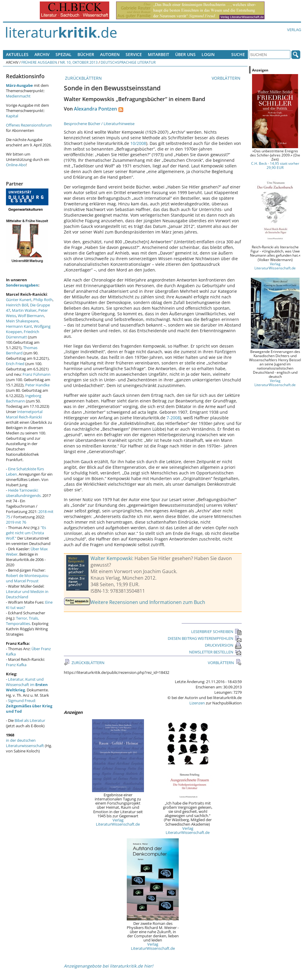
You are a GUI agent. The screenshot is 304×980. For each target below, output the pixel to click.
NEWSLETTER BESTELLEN (215, 652)
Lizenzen (197, 703)
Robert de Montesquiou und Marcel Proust (27, 578)
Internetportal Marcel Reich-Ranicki (24, 414)
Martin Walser (24, 310)
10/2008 (138, 143)
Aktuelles (17, 54)
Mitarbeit (159, 54)
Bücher (86, 54)
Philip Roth (43, 300)
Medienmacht (18, 96)
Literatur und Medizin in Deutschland (27, 594)
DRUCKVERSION (223, 645)
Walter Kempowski (111, 558)
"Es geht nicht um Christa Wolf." (26, 533)
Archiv (42, 54)
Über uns (185, 54)
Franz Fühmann (37, 374)
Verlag (294, 30)
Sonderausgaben (22, 285)
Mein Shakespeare (22, 321)
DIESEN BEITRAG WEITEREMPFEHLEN (205, 638)
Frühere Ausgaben (39, 62)
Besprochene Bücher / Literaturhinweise (99, 124)
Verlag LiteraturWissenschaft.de (118, 822)
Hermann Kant (19, 326)
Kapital (12, 116)
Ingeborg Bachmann (24, 398)
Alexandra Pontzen (95, 109)
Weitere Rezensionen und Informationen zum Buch (148, 602)
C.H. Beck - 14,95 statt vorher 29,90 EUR (275, 165)
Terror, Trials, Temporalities (22, 621)
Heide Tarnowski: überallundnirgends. (24, 493)
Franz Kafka (16, 665)
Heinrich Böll (17, 305)
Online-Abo (16, 165)
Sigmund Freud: (29, 706)
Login (208, 54)
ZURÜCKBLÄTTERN (83, 78)
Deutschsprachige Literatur (128, 62)
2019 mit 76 (16, 522)
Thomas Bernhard (22, 350)
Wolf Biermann (31, 316)
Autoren (110, 54)
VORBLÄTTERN (227, 78)
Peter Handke (37, 385)
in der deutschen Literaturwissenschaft (25, 743)
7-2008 (173, 418)
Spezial (64, 54)
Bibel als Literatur (30, 720)
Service (134, 54)
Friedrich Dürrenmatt (23, 334)
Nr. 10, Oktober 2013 (79, 62)
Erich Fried (15, 364)
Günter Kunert (19, 300)
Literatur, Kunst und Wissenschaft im (27, 685)
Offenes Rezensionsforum (29, 125)
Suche (238, 54)
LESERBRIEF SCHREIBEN (216, 632)
